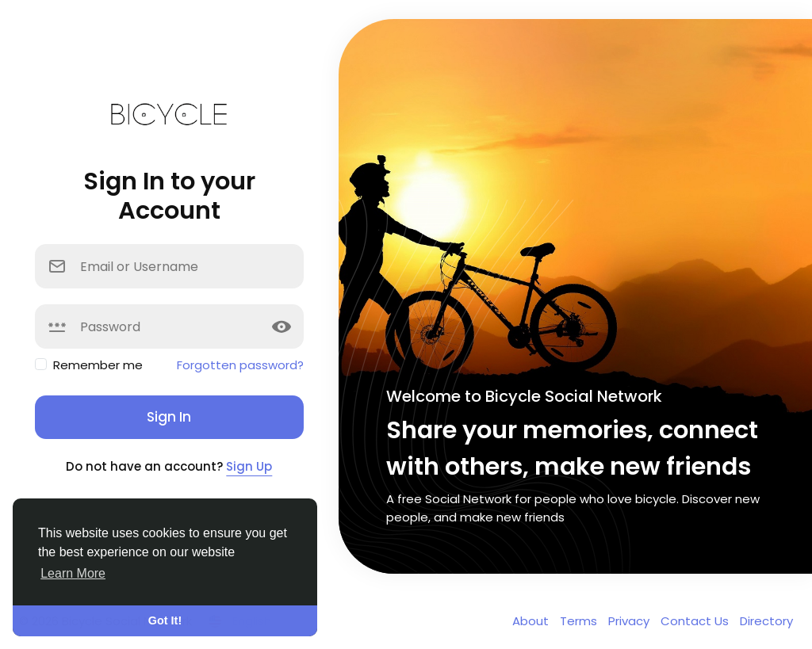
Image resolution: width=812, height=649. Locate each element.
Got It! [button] (165, 620)
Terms (580, 621)
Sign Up (249, 466)
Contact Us (696, 621)
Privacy (630, 621)
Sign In (169, 417)
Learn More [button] (73, 573)
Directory (766, 621)
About (532, 621)
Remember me (98, 365)
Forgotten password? (240, 365)
